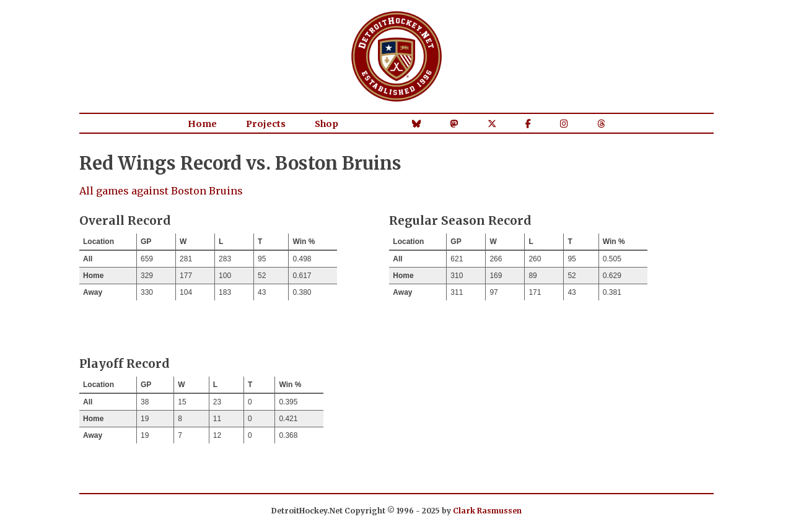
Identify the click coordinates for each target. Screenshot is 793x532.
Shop (326, 124)
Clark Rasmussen (487, 511)
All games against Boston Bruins (161, 191)
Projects (266, 124)
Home (202, 124)
